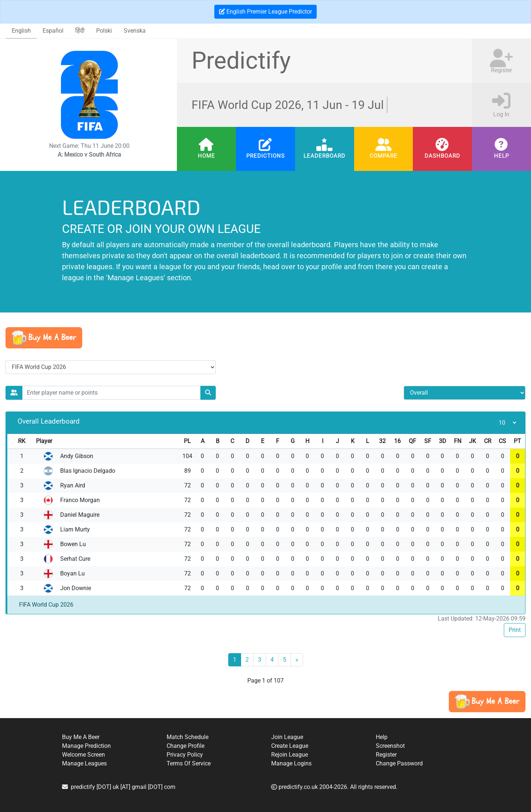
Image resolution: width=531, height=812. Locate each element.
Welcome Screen (83, 755)
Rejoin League (290, 755)
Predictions (265, 156)
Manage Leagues (84, 763)
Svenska (135, 31)
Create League (290, 746)
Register (386, 755)
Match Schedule (188, 737)
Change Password (399, 763)
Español (53, 31)
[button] (44, 338)
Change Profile (186, 746)
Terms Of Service (189, 763)
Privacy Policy (185, 755)
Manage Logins (291, 763)
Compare (383, 156)
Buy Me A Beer (81, 737)
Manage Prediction (86, 746)
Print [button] (515, 630)
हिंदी (80, 31)
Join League (287, 737)
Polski (104, 31)
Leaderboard (324, 156)
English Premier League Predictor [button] (265, 12)
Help (501, 156)
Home (206, 156)
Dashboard (442, 156)
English (21, 31)
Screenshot (390, 746)
